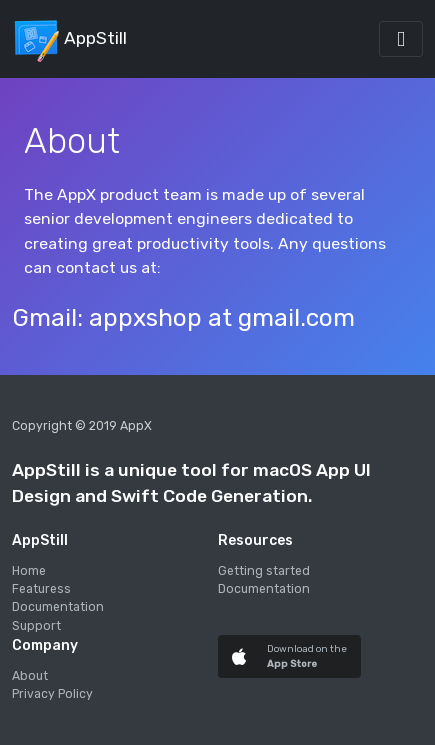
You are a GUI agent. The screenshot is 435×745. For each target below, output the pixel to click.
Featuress (41, 589)
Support (36, 626)
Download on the (307, 648)
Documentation (58, 607)
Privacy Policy (52, 694)
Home (29, 571)
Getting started (264, 571)
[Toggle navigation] (401, 38)
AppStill (69, 39)
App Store (292, 663)
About (30, 676)
